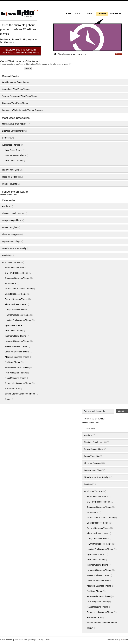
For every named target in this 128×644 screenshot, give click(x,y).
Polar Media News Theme (17, 367)
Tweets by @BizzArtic (9, 194)
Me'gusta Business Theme (17, 357)
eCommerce (11, 283)
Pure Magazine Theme (15, 373)
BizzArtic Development (12, 131)
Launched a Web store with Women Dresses (22, 110)
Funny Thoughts (10, 184)
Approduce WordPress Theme (16, 89)
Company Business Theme (17, 278)
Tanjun (8, 399)
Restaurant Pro (12, 389)
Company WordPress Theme (15, 103)
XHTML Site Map (21, 640)
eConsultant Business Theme (18, 289)
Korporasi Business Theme (17, 341)
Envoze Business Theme (16, 299)
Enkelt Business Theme (16, 294)
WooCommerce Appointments (72, 54)
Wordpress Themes (11, 145)
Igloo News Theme (14, 150)
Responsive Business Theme (18, 383)
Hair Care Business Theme (17, 315)
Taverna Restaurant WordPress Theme (20, 96)
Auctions (6, 206)
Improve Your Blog (11, 170)
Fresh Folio (111, 640)
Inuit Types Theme (14, 161)
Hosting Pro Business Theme (18, 320)
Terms (48, 640)
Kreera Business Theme (16, 346)
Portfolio (6, 138)
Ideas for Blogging (10, 177)
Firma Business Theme (16, 304)
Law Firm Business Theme (17, 352)
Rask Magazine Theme (16, 378)
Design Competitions (12, 220)
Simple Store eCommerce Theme (20, 394)
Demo (118, 54)
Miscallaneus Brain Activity (14, 124)
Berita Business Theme (16, 268)
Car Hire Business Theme (17, 273)
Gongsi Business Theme (16, 310)
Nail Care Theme (13, 362)
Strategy (33, 640)
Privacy (41, 640)
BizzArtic (18, 15)
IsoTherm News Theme (16, 155)
